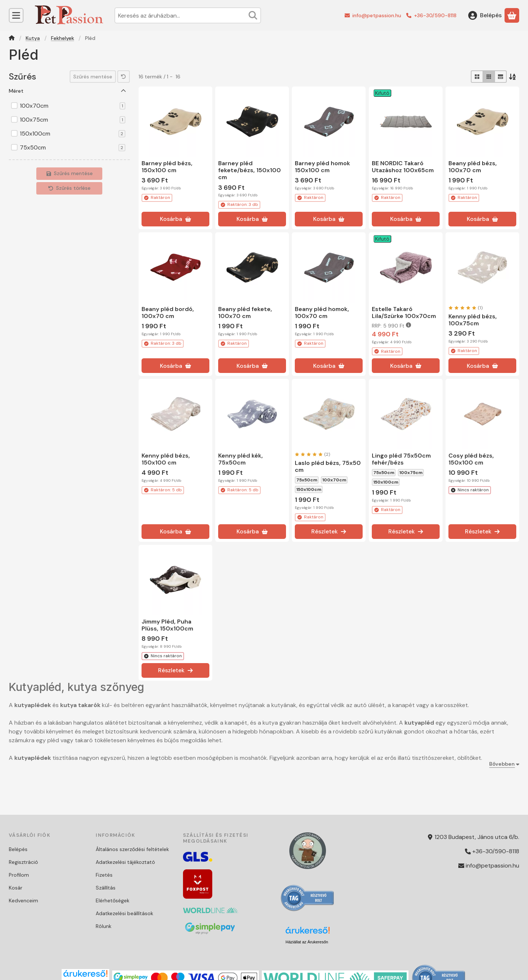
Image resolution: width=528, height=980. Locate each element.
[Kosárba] (175, 219)
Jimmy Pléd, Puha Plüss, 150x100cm (167, 625)
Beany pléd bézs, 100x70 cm (473, 167)
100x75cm (73, 120)
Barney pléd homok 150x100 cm (322, 167)
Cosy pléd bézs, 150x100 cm (471, 459)
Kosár (16, 888)
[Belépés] (485, 15)
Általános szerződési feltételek (132, 849)
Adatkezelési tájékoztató (125, 862)
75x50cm (73, 148)
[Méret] (124, 91)
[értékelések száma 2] (312, 454)
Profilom (19, 875)
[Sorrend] (513, 77)
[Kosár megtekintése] (512, 15)
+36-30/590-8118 (435, 15)
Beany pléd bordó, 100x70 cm (168, 313)
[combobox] (188, 15)
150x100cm (73, 134)
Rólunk (104, 926)
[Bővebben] (503, 764)
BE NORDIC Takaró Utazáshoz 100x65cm (403, 167)
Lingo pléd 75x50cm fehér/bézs (401, 459)
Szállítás (106, 888)
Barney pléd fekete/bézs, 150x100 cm (250, 170)
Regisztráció (23, 862)
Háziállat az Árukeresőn (307, 942)
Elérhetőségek (113, 901)
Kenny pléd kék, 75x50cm (241, 459)
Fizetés (104, 875)
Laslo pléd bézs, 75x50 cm (328, 466)
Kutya (33, 38)
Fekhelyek (63, 38)
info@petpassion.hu (377, 15)
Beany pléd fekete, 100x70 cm (245, 313)
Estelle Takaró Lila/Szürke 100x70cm (404, 313)
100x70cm (73, 106)
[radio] (477, 77)
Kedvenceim (23, 901)
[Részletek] (329, 532)
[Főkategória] (12, 39)
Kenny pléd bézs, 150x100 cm (166, 459)
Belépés (18, 849)
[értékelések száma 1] (465, 308)
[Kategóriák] (16, 15)
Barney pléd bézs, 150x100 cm (167, 167)
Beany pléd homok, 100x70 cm (322, 313)
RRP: (391, 326)
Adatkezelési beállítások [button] (124, 913)
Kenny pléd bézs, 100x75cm (473, 320)
